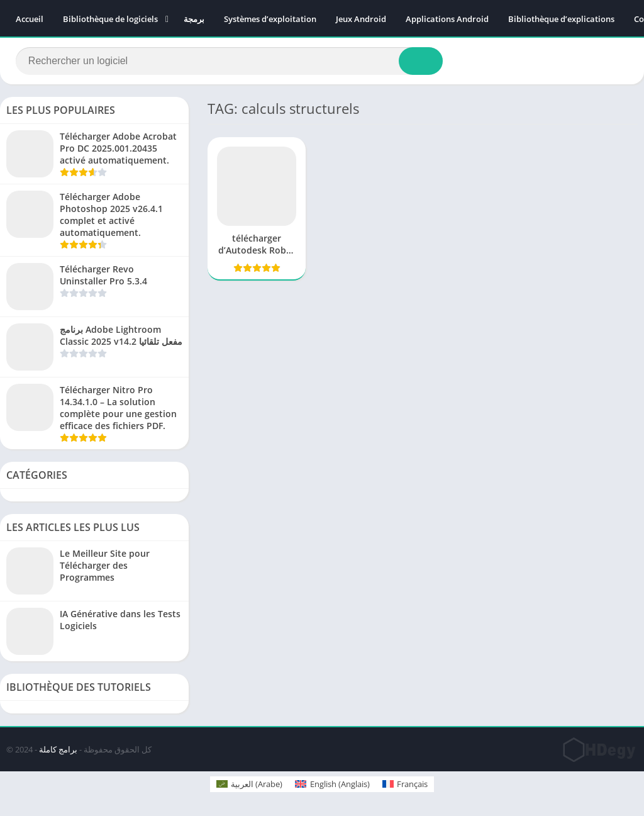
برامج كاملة (58, 749)
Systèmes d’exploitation (270, 19)
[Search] (229, 61)
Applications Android (447, 19)
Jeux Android (361, 19)
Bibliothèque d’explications (561, 19)
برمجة (194, 19)
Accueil (30, 19)
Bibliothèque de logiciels (110, 19)
